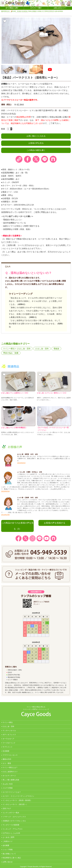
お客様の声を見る (36, 143)
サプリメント (8, 747)
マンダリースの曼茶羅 (11, 825)
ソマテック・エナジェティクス (14, 817)
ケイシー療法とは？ (10, 767)
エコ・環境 (7, 763)
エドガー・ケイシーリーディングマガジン (18, 796)
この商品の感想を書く (36, 150)
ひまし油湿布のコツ (10, 772)
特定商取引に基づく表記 (12, 858)
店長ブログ (7, 808)
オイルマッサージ (9, 776)
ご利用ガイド (8, 841)
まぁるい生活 (8, 784)
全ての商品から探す (12, 8)
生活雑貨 (6, 751)
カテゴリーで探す (36, 8)
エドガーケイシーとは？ (12, 792)
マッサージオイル (9, 731)
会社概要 (6, 845)
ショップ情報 (8, 850)
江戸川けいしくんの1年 (11, 833)
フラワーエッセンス (10, 755)
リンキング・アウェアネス (13, 829)
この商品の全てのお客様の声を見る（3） (17, 526)
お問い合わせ (8, 862)
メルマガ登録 (8, 788)
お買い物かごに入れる (36, 136)
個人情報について (9, 854)
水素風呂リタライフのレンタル (14, 821)
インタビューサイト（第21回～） (15, 804)
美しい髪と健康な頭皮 (11, 780)
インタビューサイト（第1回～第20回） (17, 800)
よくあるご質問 (8, 837)
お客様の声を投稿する (55, 523)
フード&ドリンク (9, 743)
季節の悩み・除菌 (11, 353)
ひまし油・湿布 (24, 349)
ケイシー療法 (9, 349)
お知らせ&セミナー (60, 8)
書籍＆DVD (7, 759)
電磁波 (56, 349)
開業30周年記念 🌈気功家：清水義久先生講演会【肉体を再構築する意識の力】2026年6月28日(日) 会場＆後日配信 (32, 11)
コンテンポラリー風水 (11, 813)
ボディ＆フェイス (9, 735)
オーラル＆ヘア (8, 739)
